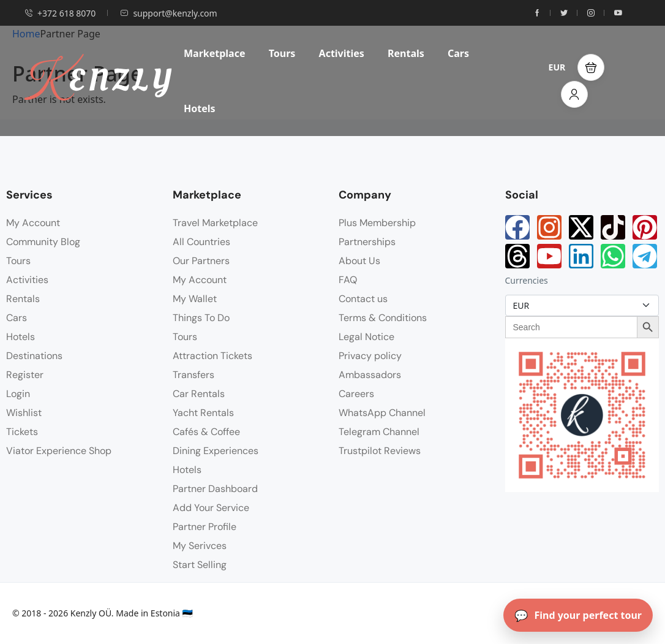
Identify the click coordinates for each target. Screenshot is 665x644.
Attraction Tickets (212, 356)
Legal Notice (366, 337)
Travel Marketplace (215, 223)
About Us (359, 261)
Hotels (200, 108)
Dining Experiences (216, 451)
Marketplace (215, 53)
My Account (33, 223)
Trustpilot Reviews (380, 451)
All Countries (201, 242)
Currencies (527, 280)
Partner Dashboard (215, 489)
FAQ (348, 280)
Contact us (363, 299)
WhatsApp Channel (382, 413)
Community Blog (43, 242)
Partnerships (367, 242)
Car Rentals (199, 394)
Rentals (406, 53)
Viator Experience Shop (59, 451)
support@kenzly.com (168, 13)
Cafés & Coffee (206, 432)
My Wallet (195, 299)
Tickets (22, 432)
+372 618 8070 (60, 13)
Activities (342, 53)
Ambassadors (370, 375)
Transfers (193, 375)
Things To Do (201, 318)
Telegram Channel (379, 432)
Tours (282, 53)
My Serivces (200, 546)
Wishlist (24, 413)
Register (25, 375)
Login (18, 394)
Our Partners (201, 261)
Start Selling (200, 565)
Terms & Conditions (383, 318)
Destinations (34, 356)
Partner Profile (205, 527)
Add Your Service (211, 508)
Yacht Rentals (203, 413)
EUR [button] (557, 67)
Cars (458, 53)
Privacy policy (370, 356)
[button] (591, 67)
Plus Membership (377, 223)
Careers (356, 394)
